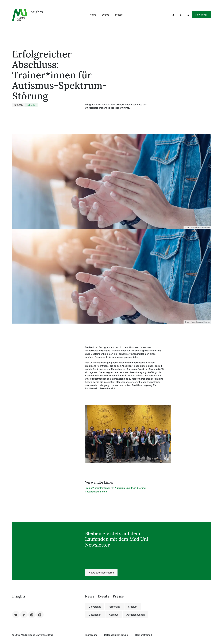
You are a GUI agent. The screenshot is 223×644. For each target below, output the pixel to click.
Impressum (91, 635)
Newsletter (201, 15)
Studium (133, 607)
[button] (173, 15)
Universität (95, 607)
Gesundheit (95, 615)
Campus (114, 615)
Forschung (114, 607)
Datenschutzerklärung (116, 635)
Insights (36, 12)
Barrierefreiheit (144, 635)
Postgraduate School (96, 492)
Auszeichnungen (136, 615)
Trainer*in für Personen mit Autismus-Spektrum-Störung (115, 488)
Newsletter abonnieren (101, 573)
